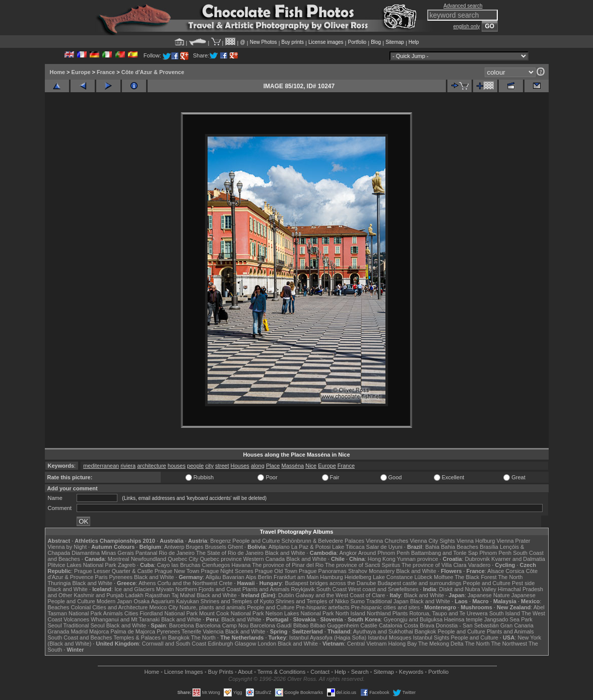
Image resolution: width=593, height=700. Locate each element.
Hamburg (331, 577)
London (267, 644)
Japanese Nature (489, 595)
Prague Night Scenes (227, 571)
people (195, 466)
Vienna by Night (67, 547)
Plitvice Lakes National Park (82, 565)
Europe (81, 72)
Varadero (479, 565)
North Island (350, 613)
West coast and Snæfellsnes (383, 589)
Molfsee (444, 577)
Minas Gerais (118, 553)
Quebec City (183, 559)
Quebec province (221, 559)
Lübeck (423, 577)
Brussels (216, 547)
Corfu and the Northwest (187, 583)
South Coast (332, 589)
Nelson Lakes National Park (300, 613)
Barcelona (181, 625)
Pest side (523, 583)
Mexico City (163, 607)
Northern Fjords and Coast (208, 589)
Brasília (489, 547)
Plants (400, 613)
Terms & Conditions (281, 672)
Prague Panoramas (323, 571)
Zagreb (127, 565)
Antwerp (174, 547)
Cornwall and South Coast (174, 644)
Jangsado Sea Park (508, 619)
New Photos (263, 42)
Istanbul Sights (431, 638)
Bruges (195, 547)
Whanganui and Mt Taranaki (125, 619)
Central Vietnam (367, 644)
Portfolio (357, 42)
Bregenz (220, 541)
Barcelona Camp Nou (222, 625)
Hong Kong (382, 559)
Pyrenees (120, 577)
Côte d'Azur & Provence (153, 72)
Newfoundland (149, 559)
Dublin (286, 595)
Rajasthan (158, 595)
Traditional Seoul (84, 625)
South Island (505, 613)
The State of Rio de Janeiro (230, 553)
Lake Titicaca (348, 547)
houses (177, 466)
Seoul (55, 625)
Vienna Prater (513, 541)
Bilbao (301, 625)
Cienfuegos (216, 565)
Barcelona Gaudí (271, 625)
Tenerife (191, 631)
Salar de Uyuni (384, 547)
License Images (184, 672)
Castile (369, 625)
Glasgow (246, 644)
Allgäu (213, 577)
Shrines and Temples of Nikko (312, 601)
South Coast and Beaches (80, 638)
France (106, 72)
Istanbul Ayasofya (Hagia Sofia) (328, 638)
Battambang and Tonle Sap (445, 553)
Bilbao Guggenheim (335, 625)
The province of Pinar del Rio (288, 565)
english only (467, 26)
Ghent (235, 547)
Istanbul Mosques (389, 638)
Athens (147, 583)
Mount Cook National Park (231, 613)
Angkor (348, 553)
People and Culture (256, 541)
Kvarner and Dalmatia (518, 559)
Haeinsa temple (463, 619)
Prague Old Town (276, 571)
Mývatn (165, 589)
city (209, 466)
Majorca (99, 631)
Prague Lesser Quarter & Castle (114, 571)
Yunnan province (418, 559)
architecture (151, 466)
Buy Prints (221, 672)
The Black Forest (475, 577)
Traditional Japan (387, 601)
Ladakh (135, 595)
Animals (113, 613)
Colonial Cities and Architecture (109, 607)
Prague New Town (177, 571)
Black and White (285, 553)
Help (414, 42)
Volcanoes (76, 619)
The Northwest (509, 644)
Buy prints (293, 42)
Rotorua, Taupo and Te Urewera (448, 613)
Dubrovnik (478, 559)
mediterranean (101, 466)
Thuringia (59, 583)
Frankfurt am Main (296, 577)
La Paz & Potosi (311, 547)
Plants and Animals (266, 589)
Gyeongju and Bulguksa (413, 619)
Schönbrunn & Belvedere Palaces (323, 541)
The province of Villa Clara (434, 565)
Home (58, 72)
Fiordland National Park (169, 613)
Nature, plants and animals (212, 607)
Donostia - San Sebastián (467, 625)
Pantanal (146, 553)
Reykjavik (303, 589)
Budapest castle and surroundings (419, 583)
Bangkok (425, 631)
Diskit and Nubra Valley (468, 589)
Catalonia (390, 625)
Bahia (432, 547)
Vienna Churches (387, 541)
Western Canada (264, 559)
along (258, 466)
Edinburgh (220, 644)
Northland (379, 613)
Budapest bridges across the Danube (330, 583)
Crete (226, 583)
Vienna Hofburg (476, 541)
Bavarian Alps (240, 577)
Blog (376, 42)
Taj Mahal (183, 595)
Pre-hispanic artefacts (322, 607)
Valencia (213, 631)
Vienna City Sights (432, 541)
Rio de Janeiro (177, 553)
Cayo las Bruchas (179, 565)
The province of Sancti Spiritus (363, 565)
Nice (311, 466)
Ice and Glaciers (134, 589)
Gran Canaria (517, 625)
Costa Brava (419, 625)
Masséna (293, 466)
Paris (101, 577)
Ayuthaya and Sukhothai (383, 631)
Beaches (59, 607)
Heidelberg (358, 577)
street (222, 466)
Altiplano (279, 547)
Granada (59, 631)
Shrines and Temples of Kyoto (237, 601)
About (245, 672)
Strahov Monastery (371, 571)
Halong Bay (402, 644)
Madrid (79, 631)
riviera (128, 466)
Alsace (496, 571)
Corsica (515, 571)
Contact (320, 672)
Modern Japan (114, 601)
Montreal (119, 559)
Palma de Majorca (133, 631)
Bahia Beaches (459, 547)
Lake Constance (393, 577)
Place (273, 466)
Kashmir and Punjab (98, 595)
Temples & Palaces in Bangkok (151, 638)
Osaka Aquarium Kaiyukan (166, 601)
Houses (240, 466)
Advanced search (463, 6)
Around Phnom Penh (384, 553)
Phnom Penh (496, 553)
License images (326, 42)
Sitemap (395, 42)
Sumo (357, 601)
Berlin (265, 577)
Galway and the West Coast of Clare (341, 595)
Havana (241, 565)
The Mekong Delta (441, 644)
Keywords (411, 672)
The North (510, 577)
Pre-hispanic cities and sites (385, 607)
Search (360, 672)
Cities (131, 613)
